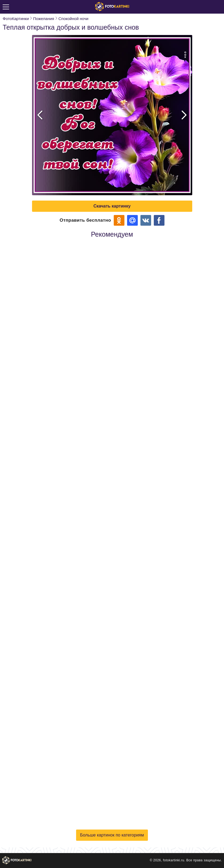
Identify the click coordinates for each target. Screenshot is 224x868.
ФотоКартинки (16, 19)
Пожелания (44, 19)
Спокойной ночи (73, 19)
